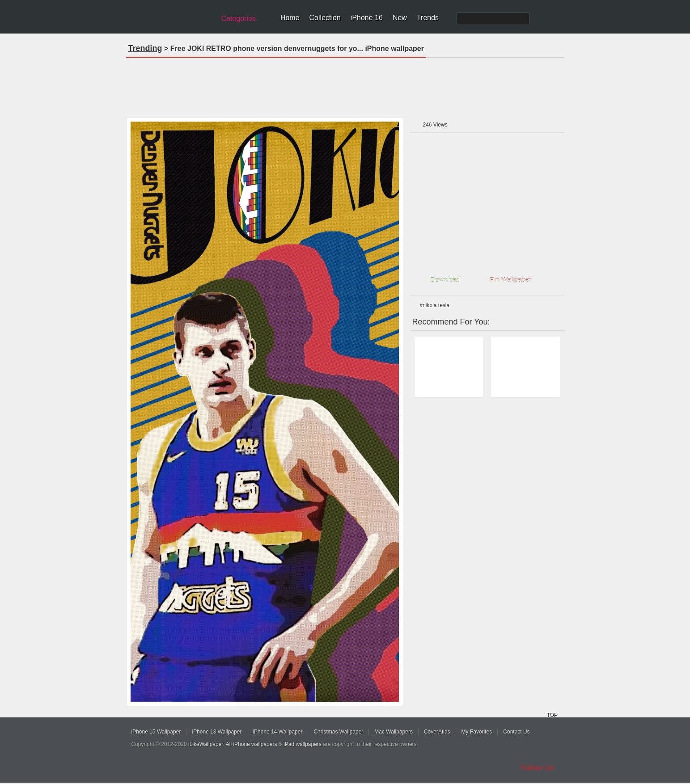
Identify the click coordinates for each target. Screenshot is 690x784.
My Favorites (477, 732)
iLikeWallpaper (206, 744)
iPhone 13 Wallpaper (217, 732)
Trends (428, 18)
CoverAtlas (437, 732)
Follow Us (538, 768)
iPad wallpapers (303, 744)
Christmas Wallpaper (338, 732)
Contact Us (516, 732)
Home (290, 18)
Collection (325, 18)
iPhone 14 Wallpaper (277, 732)
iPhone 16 (367, 18)
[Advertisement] (345, 84)
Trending (145, 48)
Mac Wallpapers (394, 732)
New (400, 18)
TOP (552, 715)
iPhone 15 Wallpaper (156, 732)
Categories (239, 19)
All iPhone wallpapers (252, 744)
